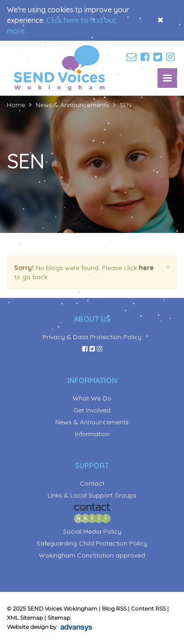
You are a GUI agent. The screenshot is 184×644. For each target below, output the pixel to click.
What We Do (92, 398)
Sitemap (59, 618)
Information (92, 434)
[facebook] (146, 57)
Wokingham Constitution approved (92, 555)
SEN (126, 105)
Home (16, 105)
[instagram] (172, 57)
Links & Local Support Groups (92, 495)
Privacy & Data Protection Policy (92, 337)
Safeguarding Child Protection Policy (92, 543)
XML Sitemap (25, 618)
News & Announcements (72, 105)
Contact (92, 483)
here (146, 268)
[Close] (168, 267)
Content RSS (148, 609)
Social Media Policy (92, 531)
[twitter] (159, 57)
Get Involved (92, 410)
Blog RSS (114, 609)
